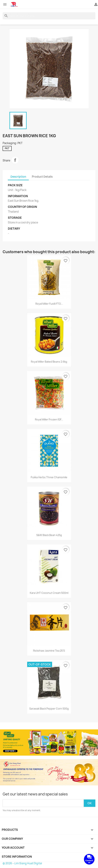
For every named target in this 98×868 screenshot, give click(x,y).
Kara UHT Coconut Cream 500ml (49, 593)
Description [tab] (18, 177)
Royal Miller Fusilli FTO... (49, 304)
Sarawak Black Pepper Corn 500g (49, 709)
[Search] (49, 16)
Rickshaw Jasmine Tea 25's (49, 651)
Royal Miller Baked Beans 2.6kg (49, 362)
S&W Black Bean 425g (49, 535)
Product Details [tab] (42, 177)
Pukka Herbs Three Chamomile (49, 477)
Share (15, 160)
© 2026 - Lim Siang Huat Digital (22, 863)
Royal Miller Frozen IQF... (49, 419)
